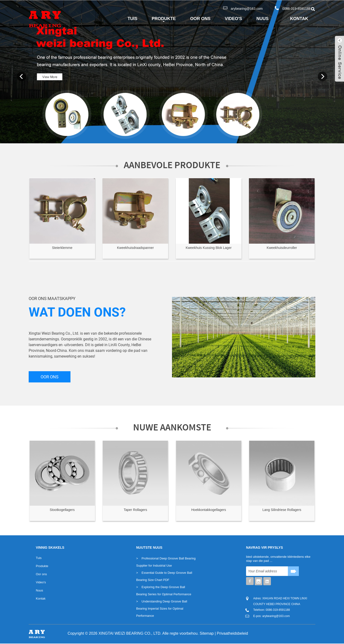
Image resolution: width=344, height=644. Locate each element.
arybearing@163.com (247, 9)
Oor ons (200, 19)
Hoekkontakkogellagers (209, 510)
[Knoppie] (293, 571)
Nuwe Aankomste (172, 427)
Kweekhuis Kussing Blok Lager (209, 248)
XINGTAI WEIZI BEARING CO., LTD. (130, 633)
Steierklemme (62, 248)
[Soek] (267, 571)
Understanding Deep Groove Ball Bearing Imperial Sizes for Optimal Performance (162, 609)
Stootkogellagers (62, 510)
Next (322, 76)
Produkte (164, 20)
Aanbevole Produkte (172, 165)
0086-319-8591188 (296, 9)
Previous (21, 76)
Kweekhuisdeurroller (282, 248)
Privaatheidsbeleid (233, 633)
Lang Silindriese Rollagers (282, 510)
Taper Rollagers (135, 510)
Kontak (299, 19)
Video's (233, 19)
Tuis (132, 19)
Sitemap (207, 633)
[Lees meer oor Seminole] (62, 211)
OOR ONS (50, 377)
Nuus (262, 19)
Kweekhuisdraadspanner (135, 248)
